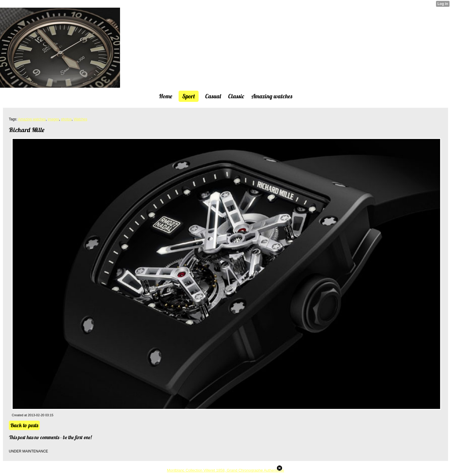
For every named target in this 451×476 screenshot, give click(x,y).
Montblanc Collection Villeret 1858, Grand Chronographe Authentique (225, 470)
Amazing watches (32, 119)
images (53, 119)
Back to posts (24, 425)
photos (66, 119)
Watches (80, 119)
